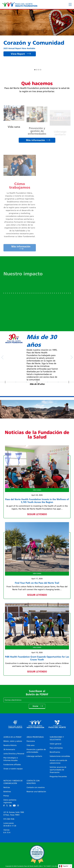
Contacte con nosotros (33, 782)
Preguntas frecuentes (58, 777)
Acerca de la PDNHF (12, 737)
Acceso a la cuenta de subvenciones (58, 762)
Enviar (36, 706)
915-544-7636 (9, 819)
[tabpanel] (37, 35)
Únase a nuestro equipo (13, 769)
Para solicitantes (56, 748)
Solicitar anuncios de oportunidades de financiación (58, 770)
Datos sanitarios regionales (10, 801)
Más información (36, 140)
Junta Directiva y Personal (14, 754)
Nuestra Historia (10, 745)
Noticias (7, 787)
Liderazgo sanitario (34, 756)
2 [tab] (37, 69)
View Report (18, 54)
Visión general (55, 744)
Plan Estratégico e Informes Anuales (11, 759)
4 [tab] (41, 69)
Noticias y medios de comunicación (13, 782)
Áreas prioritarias (35, 737)
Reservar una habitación (36, 792)
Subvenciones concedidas (60, 756)
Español (64, 866)
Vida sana (30, 745)
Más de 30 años (37, 384)
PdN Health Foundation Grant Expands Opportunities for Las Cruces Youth (37, 658)
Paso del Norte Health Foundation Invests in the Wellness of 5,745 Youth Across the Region (37, 501)
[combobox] (65, 866)
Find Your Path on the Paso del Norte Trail (37, 583)
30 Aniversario (9, 749)
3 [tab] (39, 69)
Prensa (6, 796)
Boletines (7, 792)
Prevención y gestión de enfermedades (36, 751)
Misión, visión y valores (13, 741)
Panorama (31, 741)
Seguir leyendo (37, 514)
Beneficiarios (55, 752)
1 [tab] (35, 69)
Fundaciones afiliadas (12, 765)
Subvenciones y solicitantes (57, 738)
